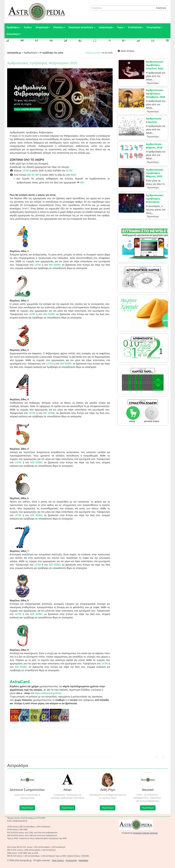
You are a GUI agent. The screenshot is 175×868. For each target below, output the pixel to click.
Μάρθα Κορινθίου (94, 53)
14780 (26, 171)
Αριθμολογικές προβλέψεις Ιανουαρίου (155, 199)
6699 (73, 175)
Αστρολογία (43, 27)
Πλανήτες (59, 27)
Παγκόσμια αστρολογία (82, 27)
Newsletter (83, 861)
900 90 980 (33, 175)
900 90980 (55, 265)
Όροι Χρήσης (58, 861)
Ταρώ (121, 27)
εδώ (82, 182)
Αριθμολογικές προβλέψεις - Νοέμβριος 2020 (156, 93)
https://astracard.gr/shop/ (48, 693)
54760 (69, 171)
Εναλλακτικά (136, 27)
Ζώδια (28, 27)
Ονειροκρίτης (155, 27)
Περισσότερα (153, 83)
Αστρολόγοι (14, 34)
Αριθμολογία (106, 27)
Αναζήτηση (161, 8)
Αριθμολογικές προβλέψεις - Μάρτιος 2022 (155, 173)
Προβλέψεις (13, 27)
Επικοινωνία (71, 861)
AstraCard (20, 682)
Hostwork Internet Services (145, 833)
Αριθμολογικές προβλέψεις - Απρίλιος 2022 (155, 65)
